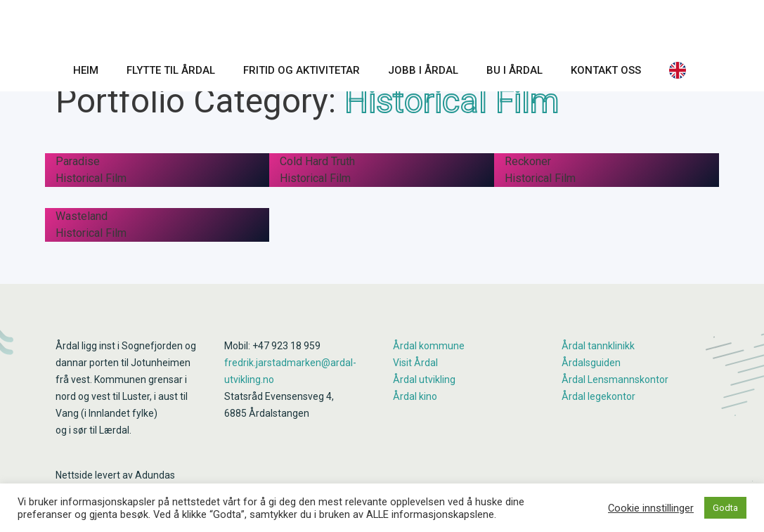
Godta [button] (725, 508)
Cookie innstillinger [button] (651, 508)
